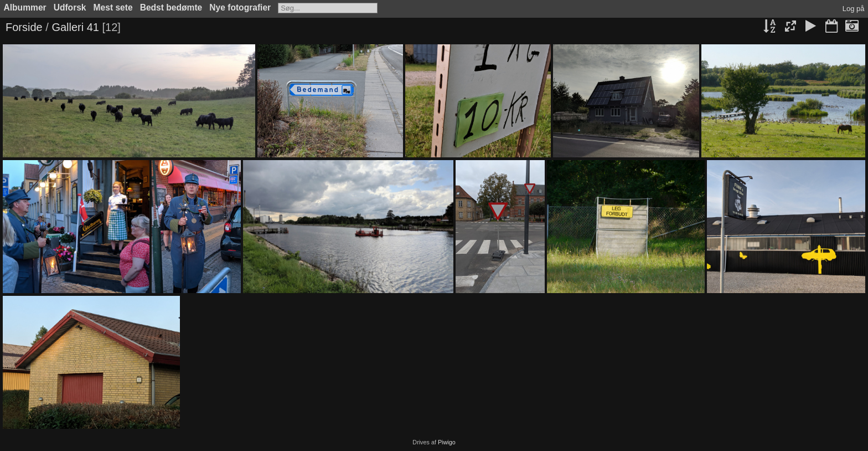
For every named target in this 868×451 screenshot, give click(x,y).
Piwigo (447, 442)
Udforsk (70, 7)
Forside (24, 27)
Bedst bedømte (171, 7)
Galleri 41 (75, 27)
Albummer (25, 7)
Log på (854, 9)
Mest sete (113, 7)
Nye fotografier (240, 7)
